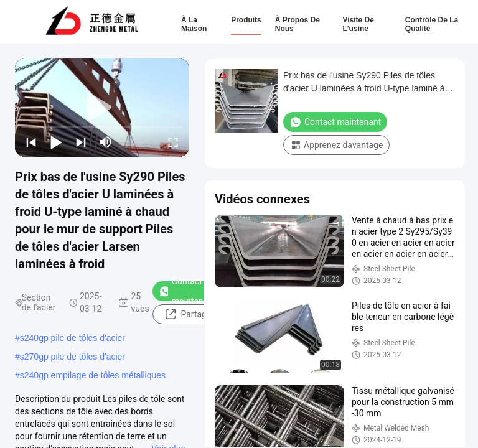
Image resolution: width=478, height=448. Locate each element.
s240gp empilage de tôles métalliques (93, 375)
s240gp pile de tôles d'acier (73, 338)
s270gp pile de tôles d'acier (73, 357)
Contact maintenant (187, 291)
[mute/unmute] (106, 142)
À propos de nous (298, 24)
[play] (102, 108)
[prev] (31, 142)
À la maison (194, 24)
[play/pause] (56, 142)
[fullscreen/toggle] (173, 142)
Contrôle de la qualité (432, 24)
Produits (246, 20)
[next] (81, 142)
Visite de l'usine (358, 24)
